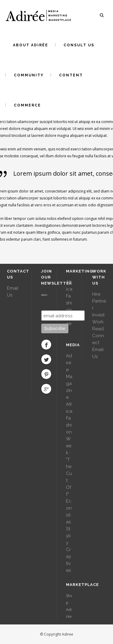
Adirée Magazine (69, 377)
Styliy (68, 536)
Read (98, 329)
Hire (96, 294)
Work (98, 322)
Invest (98, 315)
